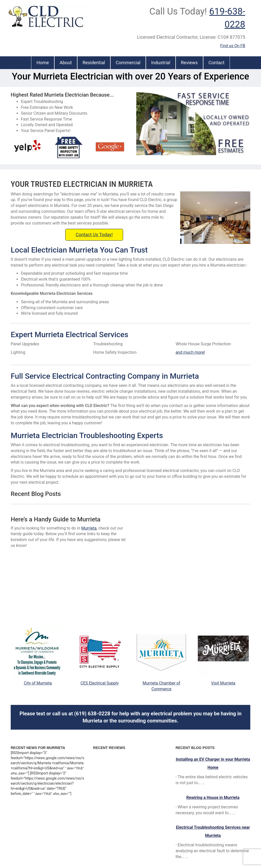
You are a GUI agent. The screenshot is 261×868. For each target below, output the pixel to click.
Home (43, 63)
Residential (94, 63)
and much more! (190, 352)
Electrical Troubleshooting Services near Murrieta (213, 831)
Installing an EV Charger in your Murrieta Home (213, 763)
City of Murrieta (38, 683)
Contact (217, 63)
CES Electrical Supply (100, 683)
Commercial (128, 63)
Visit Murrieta (223, 683)
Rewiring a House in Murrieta (213, 798)
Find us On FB (233, 46)
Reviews (189, 63)
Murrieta (89, 528)
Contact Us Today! (94, 235)
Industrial (161, 63)
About (66, 63)
